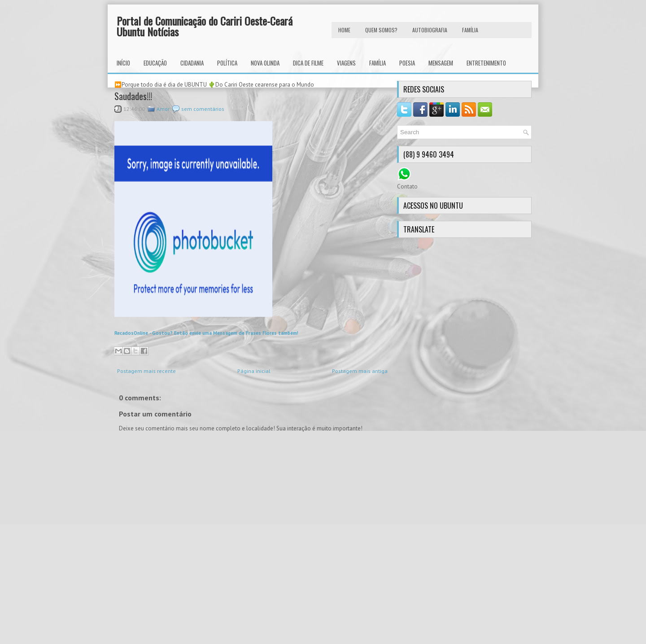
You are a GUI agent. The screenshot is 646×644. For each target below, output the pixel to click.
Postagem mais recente (146, 371)
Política (227, 63)
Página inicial (254, 371)
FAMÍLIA (470, 30)
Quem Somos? (381, 30)
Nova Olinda (265, 63)
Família (378, 63)
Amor (163, 109)
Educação (155, 63)
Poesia (407, 63)
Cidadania (192, 63)
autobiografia (430, 30)
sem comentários (203, 109)
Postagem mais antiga (360, 371)
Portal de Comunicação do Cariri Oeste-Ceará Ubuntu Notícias (205, 26)
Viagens (346, 63)
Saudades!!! (133, 96)
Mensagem (441, 63)
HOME (344, 30)
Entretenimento (486, 63)
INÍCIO (123, 63)
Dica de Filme (308, 63)
